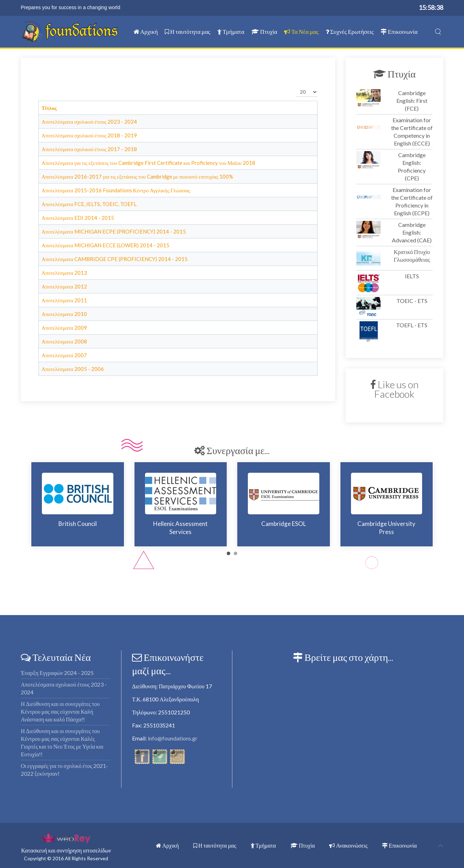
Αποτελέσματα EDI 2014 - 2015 (78, 218)
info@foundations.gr (173, 738)
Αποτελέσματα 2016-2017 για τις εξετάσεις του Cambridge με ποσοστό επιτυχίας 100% (137, 176)
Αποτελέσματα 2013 (64, 273)
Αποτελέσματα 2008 (64, 341)
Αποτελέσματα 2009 (64, 328)
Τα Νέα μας (301, 32)
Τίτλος (49, 108)
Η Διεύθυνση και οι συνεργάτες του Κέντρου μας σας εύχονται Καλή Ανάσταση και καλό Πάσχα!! (60, 711)
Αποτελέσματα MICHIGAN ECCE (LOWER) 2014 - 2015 (105, 245)
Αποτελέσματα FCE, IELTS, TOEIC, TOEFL (89, 204)
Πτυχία (264, 32)
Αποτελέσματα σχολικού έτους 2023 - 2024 (89, 122)
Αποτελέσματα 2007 (64, 355)
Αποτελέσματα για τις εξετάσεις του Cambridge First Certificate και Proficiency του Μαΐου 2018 (148, 163)
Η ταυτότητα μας (187, 32)
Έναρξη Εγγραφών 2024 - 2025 (57, 673)
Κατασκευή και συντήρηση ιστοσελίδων (66, 850)
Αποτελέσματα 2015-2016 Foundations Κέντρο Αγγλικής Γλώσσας (116, 190)
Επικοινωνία (399, 32)
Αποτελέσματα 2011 (64, 300)
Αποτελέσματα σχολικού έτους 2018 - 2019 (89, 135)
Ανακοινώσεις (348, 845)
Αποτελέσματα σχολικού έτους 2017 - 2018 (89, 149)
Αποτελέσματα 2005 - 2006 (73, 369)
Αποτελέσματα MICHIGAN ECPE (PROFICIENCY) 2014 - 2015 (114, 231)
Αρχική (146, 32)
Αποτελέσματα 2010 (64, 314)
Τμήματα (231, 32)
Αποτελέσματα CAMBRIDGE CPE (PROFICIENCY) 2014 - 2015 (115, 259)
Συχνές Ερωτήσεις (350, 32)
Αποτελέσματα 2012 (64, 286)
